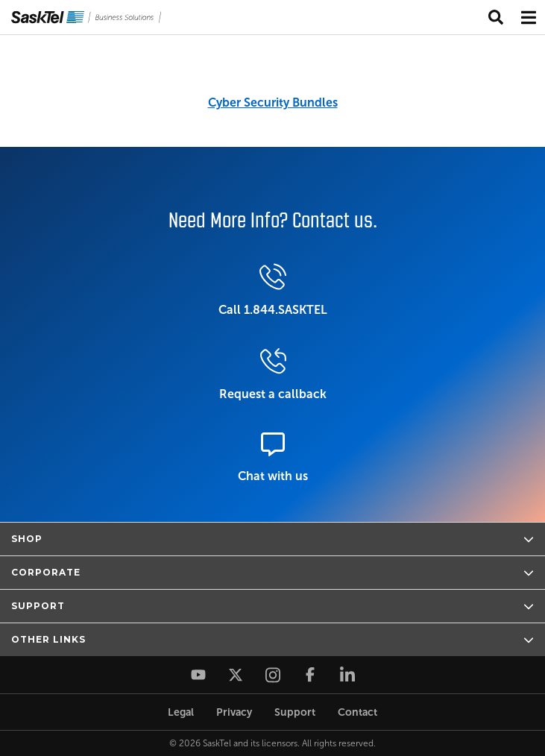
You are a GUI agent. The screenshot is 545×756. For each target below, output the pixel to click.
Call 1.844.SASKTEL (273, 290)
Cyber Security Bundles (273, 103)
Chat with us (273, 457)
